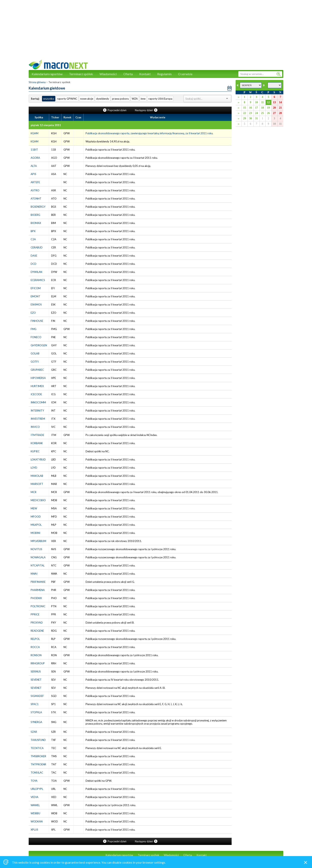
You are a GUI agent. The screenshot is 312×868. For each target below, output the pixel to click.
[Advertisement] (156, 32)
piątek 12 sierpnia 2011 (46, 125)
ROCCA (35, 647)
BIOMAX (36, 223)
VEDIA (35, 797)
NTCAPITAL (38, 565)
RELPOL (35, 639)
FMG (34, 329)
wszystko (49, 99)
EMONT (35, 296)
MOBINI (35, 533)
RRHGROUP (38, 663)
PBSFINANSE (38, 582)
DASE (34, 256)
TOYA (34, 781)
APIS (33, 174)
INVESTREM (38, 419)
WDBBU (35, 813)
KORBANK (37, 443)
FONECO (36, 337)
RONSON (36, 655)
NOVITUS (36, 549)
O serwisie (185, 74)
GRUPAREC (37, 370)
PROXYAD (37, 623)
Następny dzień (146, 110)
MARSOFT (37, 484)
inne (143, 99)
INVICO (35, 427)
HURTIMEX (37, 386)
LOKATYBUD (38, 459)
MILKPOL (36, 525)
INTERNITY (37, 411)
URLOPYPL (37, 789)
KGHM (35, 133)
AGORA (35, 158)
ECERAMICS (38, 280)
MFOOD (36, 517)
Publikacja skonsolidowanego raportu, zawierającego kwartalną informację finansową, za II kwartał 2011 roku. (149, 133)
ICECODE (36, 394)
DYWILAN (36, 272)
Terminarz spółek (81, 74)
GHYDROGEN (39, 345)
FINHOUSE (37, 321)
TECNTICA (37, 748)
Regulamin (164, 74)
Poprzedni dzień (115, 110)
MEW (34, 508)
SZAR (34, 732)
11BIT (34, 150)
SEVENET (36, 680)
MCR (34, 492)
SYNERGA (36, 722)
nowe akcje (87, 99)
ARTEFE (35, 182)
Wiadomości (108, 74)
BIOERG (35, 215)
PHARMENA (38, 590)
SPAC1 (35, 704)
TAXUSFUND (38, 740)
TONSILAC (37, 773)
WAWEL (35, 805)
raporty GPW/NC (67, 99)
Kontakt (145, 74)
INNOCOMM (38, 402)
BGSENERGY (38, 207)
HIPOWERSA (38, 378)
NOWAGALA (38, 557)
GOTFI (35, 362)
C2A (33, 239)
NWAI (34, 574)
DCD (34, 264)
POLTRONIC (38, 606)
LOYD (34, 468)
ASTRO (35, 190)
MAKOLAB (37, 476)
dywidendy (103, 99)
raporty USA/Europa (160, 99)
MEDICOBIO (38, 500)
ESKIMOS (36, 305)
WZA (135, 99)
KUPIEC (35, 451)
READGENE (37, 631)
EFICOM (36, 288)
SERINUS (36, 671)
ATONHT (36, 199)
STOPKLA (36, 712)
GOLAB (35, 353)
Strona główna (37, 82)
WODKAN (37, 821)
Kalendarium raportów (47, 74)
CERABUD (37, 247)
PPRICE (35, 614)
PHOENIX (36, 598)
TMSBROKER (38, 756)
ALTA (34, 166)
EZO (33, 313)
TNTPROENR (38, 764)
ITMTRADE (37, 435)
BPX (33, 231)
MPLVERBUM (38, 541)
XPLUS (34, 830)
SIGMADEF (37, 696)
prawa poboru (120, 99)
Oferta (128, 74)
